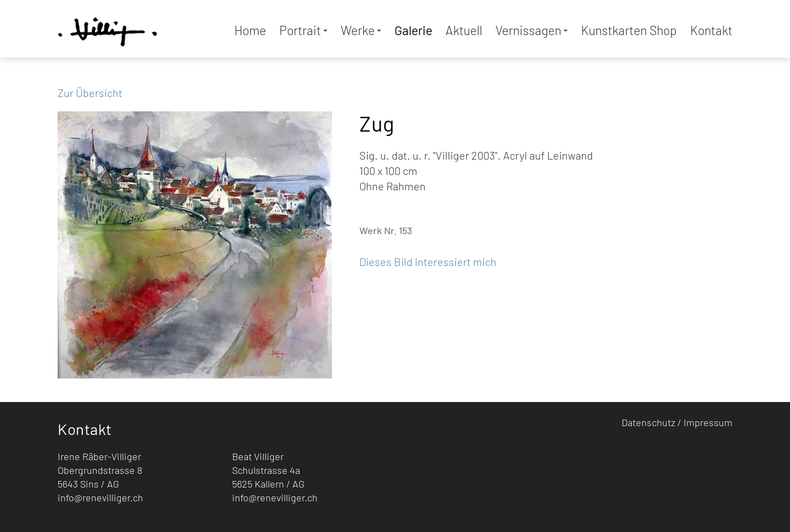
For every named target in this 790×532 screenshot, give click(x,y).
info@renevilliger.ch (100, 497)
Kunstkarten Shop (629, 30)
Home (250, 30)
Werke (361, 30)
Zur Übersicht (90, 93)
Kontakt (711, 30)
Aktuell (464, 30)
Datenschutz (648, 422)
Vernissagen (532, 30)
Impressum (708, 422)
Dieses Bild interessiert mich (428, 262)
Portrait (303, 30)
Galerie (413, 30)
